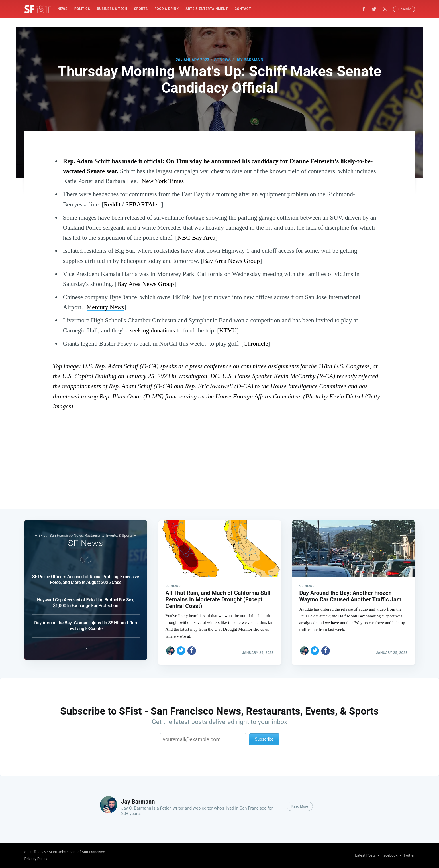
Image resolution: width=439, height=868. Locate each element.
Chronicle (256, 343)
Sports (141, 9)
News (63, 9)
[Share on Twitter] (181, 646)
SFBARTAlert (143, 204)
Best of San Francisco (87, 852)
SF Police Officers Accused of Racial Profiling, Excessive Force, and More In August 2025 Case (86, 574)
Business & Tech (112, 9)
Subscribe (404, 9)
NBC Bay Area (196, 237)
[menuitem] (63, 9)
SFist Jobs (57, 852)
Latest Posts (365, 855)
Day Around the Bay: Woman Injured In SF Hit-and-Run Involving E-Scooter (85, 621)
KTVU (228, 330)
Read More (300, 806)
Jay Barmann (249, 60)
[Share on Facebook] (192, 646)
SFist (29, 852)
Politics (82, 9)
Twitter (409, 855)
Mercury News (105, 307)
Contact (243, 9)
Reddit (112, 204)
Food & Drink (167, 9)
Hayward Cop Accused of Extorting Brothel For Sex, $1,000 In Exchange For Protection (86, 598)
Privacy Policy (36, 859)
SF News (222, 60)
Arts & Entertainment (207, 9)
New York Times (163, 181)
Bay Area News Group (231, 261)
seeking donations (152, 330)
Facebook (389, 855)
